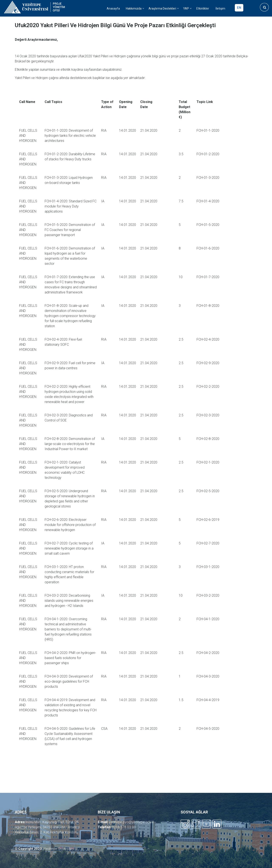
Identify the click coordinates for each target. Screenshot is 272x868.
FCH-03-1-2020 (208, 567)
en (239, 8)
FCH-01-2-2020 (208, 154)
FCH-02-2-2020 (208, 387)
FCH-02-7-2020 (208, 543)
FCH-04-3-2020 (208, 676)
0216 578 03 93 (124, 827)
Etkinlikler (203, 9)
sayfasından (93, 70)
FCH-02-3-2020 (208, 415)
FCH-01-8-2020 (208, 306)
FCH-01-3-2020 (208, 178)
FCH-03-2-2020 (208, 595)
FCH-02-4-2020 (208, 339)
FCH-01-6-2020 (208, 248)
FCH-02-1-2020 (208, 462)
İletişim (220, 9)
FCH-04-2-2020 (208, 653)
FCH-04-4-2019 (208, 700)
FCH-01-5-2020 (208, 225)
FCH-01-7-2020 (208, 277)
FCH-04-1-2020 (208, 619)
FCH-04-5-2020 (208, 729)
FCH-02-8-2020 (208, 439)
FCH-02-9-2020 (208, 363)
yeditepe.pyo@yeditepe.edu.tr (132, 822)
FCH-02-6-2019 (208, 520)
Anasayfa (113, 9)
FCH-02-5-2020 (208, 491)
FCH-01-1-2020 (208, 130)
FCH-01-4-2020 (208, 201)
